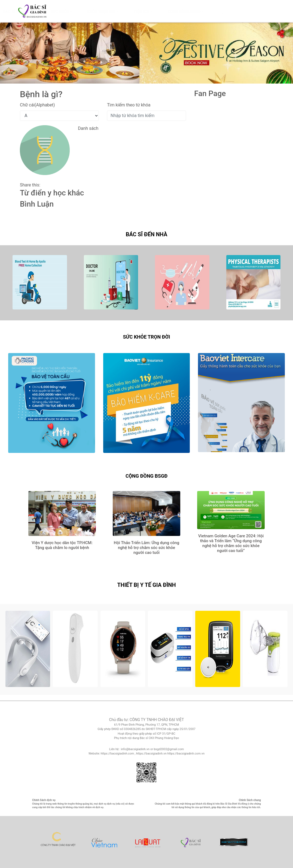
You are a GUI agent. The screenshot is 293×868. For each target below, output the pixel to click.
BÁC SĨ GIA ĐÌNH (71, 12)
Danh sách (88, 128)
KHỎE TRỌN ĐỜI (155, 12)
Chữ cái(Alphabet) (37, 105)
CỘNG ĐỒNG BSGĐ (238, 12)
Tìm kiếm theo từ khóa (129, 105)
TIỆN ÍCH (196, 12)
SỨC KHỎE (114, 12)
